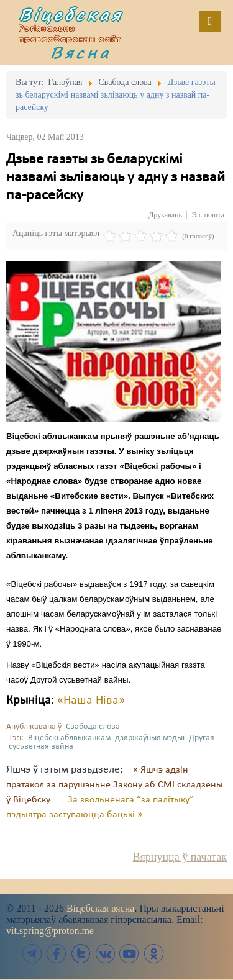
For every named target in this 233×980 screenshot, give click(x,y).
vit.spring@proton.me (50, 931)
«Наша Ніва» (91, 701)
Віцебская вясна (100, 908)
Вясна (81, 52)
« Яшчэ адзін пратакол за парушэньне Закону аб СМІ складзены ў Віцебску (115, 785)
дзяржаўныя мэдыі (150, 738)
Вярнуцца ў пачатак (180, 857)
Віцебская (71, 14)
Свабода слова (93, 727)
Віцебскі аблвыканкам (69, 738)
